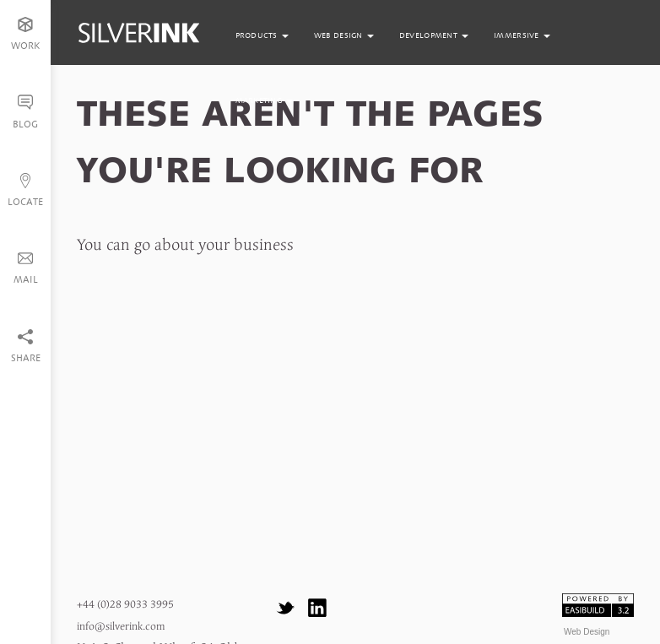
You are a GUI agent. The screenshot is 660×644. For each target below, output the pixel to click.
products (262, 35)
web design (344, 35)
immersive (522, 35)
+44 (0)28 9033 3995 (125, 605)
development (434, 35)
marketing (265, 100)
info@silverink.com (121, 627)
